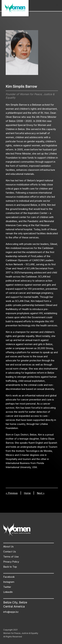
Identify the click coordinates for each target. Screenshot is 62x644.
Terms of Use (11, 557)
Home (27, 493)
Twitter (7, 587)
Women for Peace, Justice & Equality (21, 633)
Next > (41, 493)
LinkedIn (8, 592)
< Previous (12, 493)
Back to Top (10, 567)
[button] (57, 5)
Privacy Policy (11, 562)
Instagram (9, 582)
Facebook (9, 577)
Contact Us (10, 552)
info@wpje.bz (11, 612)
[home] (15, 8)
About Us (8, 546)
